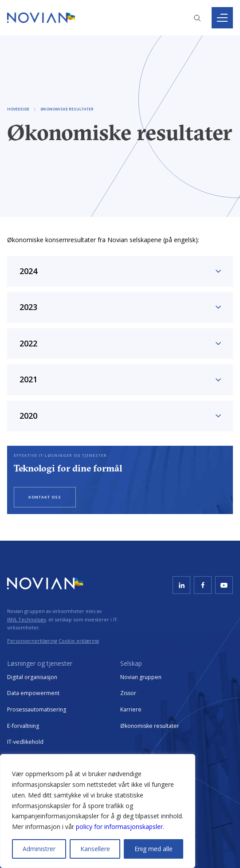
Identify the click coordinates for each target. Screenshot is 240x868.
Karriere (131, 709)
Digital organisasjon (32, 677)
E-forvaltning (23, 726)
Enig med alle (153, 849)
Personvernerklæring (32, 641)
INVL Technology (26, 619)
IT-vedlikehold (25, 742)
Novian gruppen (141, 677)
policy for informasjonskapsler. (120, 827)
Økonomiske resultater (150, 726)
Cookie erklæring (79, 641)
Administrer (39, 849)
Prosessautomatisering (37, 709)
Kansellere (95, 849)
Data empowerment (33, 693)
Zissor (128, 693)
